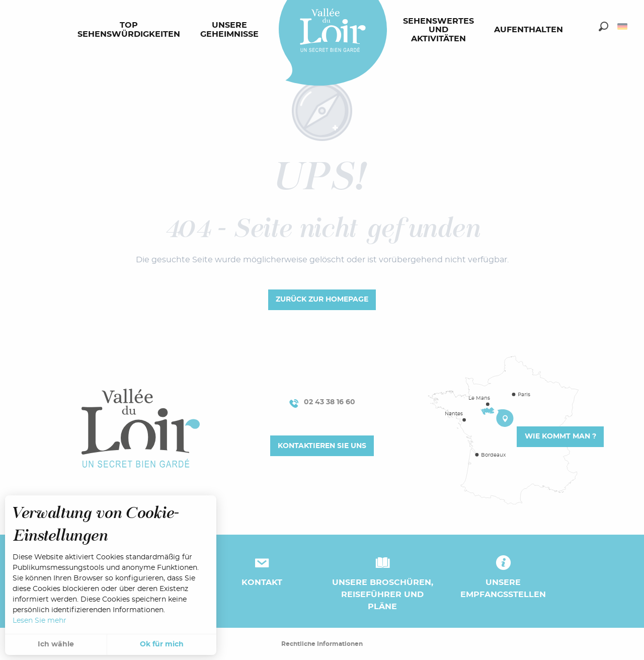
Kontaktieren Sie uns (322, 446)
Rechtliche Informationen (322, 644)
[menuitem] (131, 30)
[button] (603, 26)
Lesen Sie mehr (39, 621)
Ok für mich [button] (162, 644)
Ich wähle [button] (56, 644)
